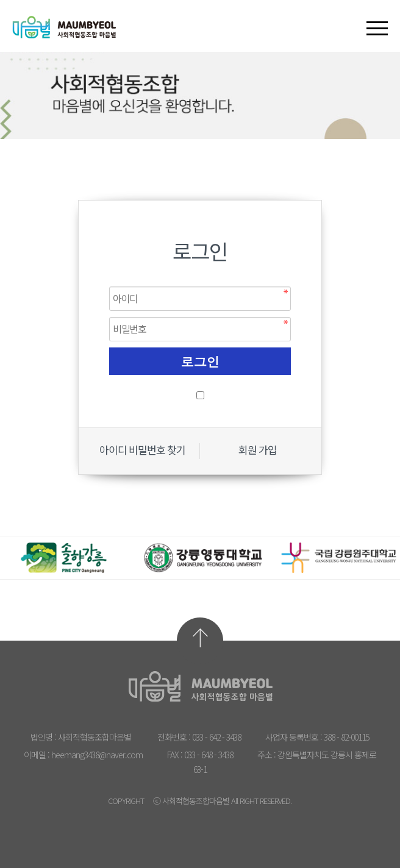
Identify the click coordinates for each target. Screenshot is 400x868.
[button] (377, 18)
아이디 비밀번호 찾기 (142, 450)
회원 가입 (258, 450)
